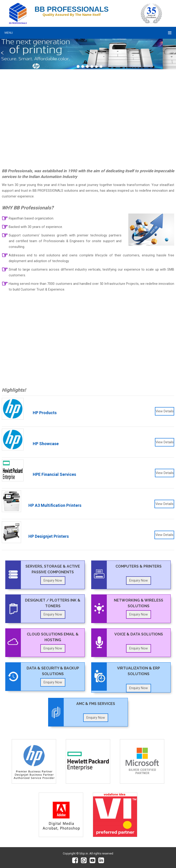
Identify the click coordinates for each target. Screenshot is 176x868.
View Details (165, 411)
